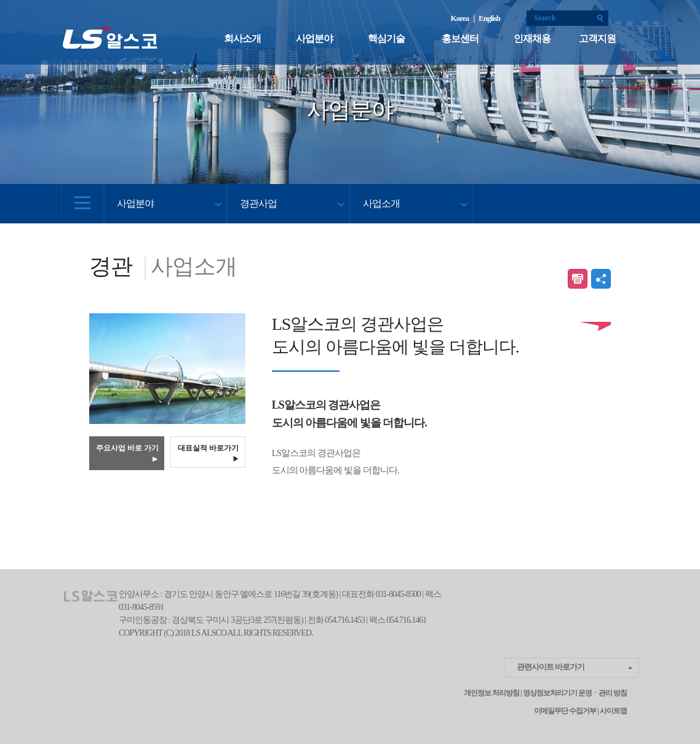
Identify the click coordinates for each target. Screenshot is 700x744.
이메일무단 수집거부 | (566, 711)
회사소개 (242, 38)
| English (487, 18)
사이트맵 (613, 711)
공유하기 (601, 279)
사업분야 (314, 38)
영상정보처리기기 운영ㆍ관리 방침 (574, 693)
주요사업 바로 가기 (127, 454)
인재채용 (532, 38)
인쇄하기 (578, 279)
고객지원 (597, 38)
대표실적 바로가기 (209, 453)
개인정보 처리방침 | (493, 693)
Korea (461, 18)
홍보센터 (460, 38)
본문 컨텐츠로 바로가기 (0, 0)
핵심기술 (386, 38)
